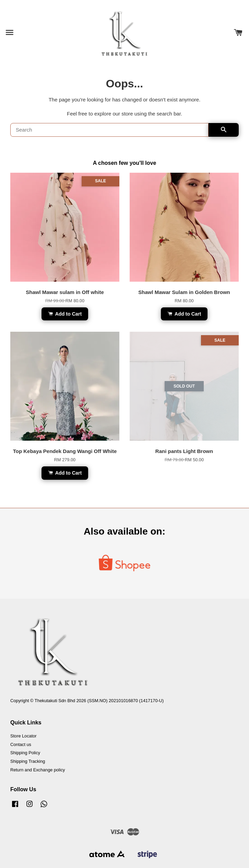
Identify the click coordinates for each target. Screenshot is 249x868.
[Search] (109, 130)
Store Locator (23, 736)
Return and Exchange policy (38, 770)
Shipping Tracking (28, 761)
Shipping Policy (25, 753)
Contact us (21, 744)
